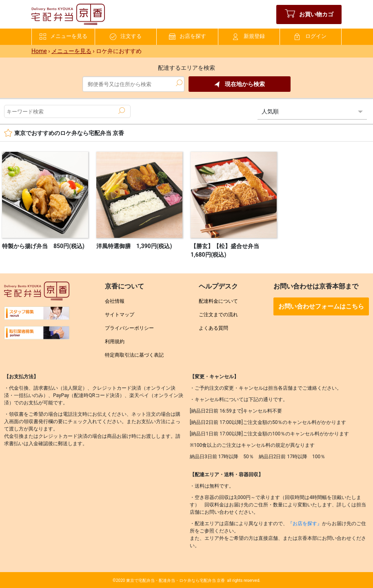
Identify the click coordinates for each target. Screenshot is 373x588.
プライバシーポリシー (129, 328)
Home (39, 51)
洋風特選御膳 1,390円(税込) (134, 246)
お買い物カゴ (309, 14)
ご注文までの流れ (218, 315)
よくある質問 (213, 328)
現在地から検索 (240, 84)
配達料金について (218, 301)
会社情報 (115, 301)
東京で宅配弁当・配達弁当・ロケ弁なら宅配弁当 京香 (175, 580)
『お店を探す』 (305, 524)
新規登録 (249, 37)
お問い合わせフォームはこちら (321, 306)
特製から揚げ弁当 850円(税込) (43, 246)
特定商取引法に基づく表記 (134, 355)
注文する (126, 37)
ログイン (311, 37)
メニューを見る (63, 37)
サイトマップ (120, 315)
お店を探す (188, 37)
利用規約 (115, 342)
